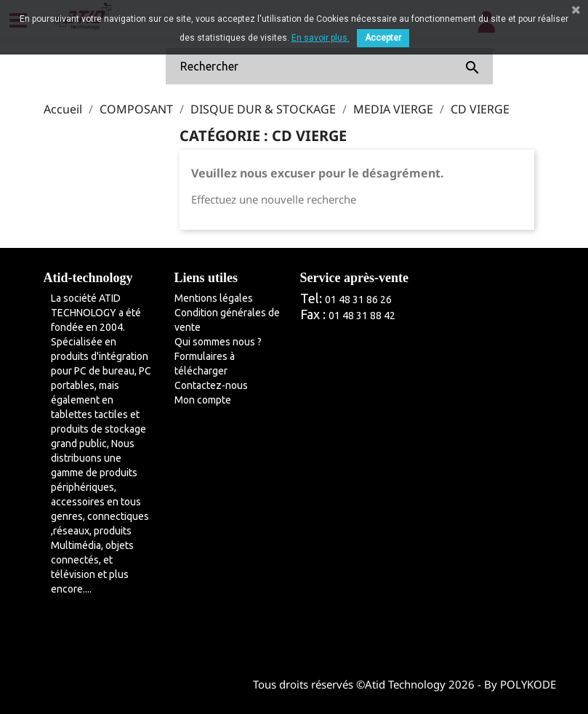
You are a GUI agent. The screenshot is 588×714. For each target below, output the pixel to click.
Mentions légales (214, 298)
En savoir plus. (321, 38)
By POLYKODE (520, 684)
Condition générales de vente (227, 320)
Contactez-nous (211, 385)
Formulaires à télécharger (205, 364)
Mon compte (203, 400)
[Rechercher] (329, 66)
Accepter (383, 38)
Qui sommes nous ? (218, 342)
